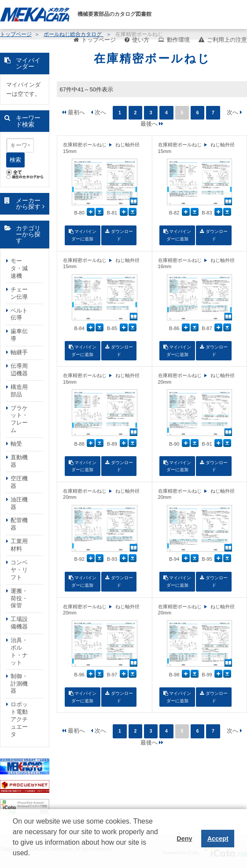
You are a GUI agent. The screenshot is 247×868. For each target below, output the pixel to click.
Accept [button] (218, 839)
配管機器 (19, 524)
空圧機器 (19, 482)
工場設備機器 (19, 623)
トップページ (99, 40)
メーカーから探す (28, 204)
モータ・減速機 (19, 268)
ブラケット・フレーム (19, 419)
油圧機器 (19, 503)
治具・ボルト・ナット (19, 651)
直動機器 (19, 461)
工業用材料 (19, 545)
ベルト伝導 (19, 314)
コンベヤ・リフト (19, 570)
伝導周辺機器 (19, 370)
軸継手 (19, 352)
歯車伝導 (19, 335)
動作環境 (178, 40)
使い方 (141, 40)
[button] (14, 860)
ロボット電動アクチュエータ (19, 719)
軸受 (16, 444)
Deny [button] (184, 839)
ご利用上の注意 (227, 40)
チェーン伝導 (19, 293)
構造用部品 (19, 391)
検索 (15, 160)
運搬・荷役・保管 (19, 598)
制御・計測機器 (19, 684)
